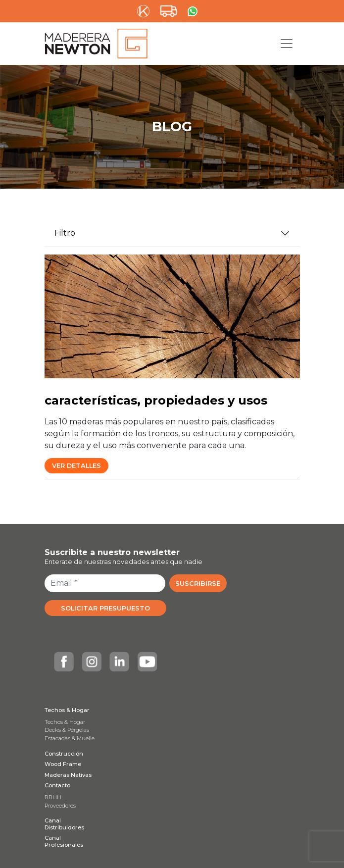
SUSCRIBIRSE (198, 584)
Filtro (65, 233)
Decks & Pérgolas (67, 730)
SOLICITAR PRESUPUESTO (105, 608)
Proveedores (60, 806)
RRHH (53, 797)
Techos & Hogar (67, 710)
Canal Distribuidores (64, 824)
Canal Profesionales (64, 841)
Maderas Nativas (68, 775)
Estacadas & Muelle (70, 738)
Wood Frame (63, 764)
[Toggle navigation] (287, 44)
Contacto (57, 785)
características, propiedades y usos (156, 400)
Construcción (64, 754)
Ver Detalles (76, 466)
